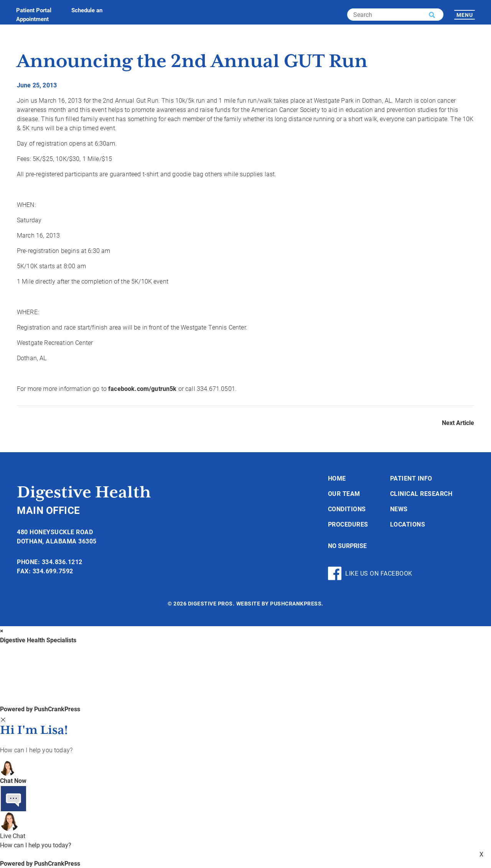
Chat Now (13, 780)
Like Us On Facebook (370, 573)
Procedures (348, 524)
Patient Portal (34, 10)
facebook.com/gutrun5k (142, 388)
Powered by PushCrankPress (40, 709)
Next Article (458, 423)
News (399, 509)
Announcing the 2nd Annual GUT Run (192, 62)
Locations (408, 524)
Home (337, 478)
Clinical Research (421, 493)
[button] (432, 15)
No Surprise (347, 546)
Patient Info (411, 478)
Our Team (344, 493)
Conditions (347, 509)
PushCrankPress (296, 603)
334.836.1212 (62, 562)
